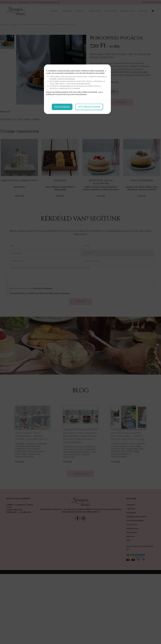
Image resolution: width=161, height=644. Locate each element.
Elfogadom (62, 107)
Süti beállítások (89, 107)
